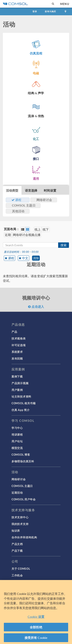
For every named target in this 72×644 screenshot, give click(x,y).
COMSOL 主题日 (22, 486)
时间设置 (50, 190)
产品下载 (17, 551)
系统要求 (17, 352)
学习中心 (17, 428)
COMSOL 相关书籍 (24, 403)
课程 (11, 258)
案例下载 (17, 376)
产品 (14, 332)
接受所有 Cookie (36, 638)
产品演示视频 (20, 383)
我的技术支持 (20, 524)
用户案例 (17, 390)
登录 (35, 11)
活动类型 (12, 190)
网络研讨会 (19, 479)
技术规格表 (19, 338)
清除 (36, 258)
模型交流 (17, 448)
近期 (8, 235)
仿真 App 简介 (21, 410)
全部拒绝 (36, 627)
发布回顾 (17, 358)
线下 (46, 229)
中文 (25, 258)
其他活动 (18, 211)
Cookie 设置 (36, 617)
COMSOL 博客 (21, 454)
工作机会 (17, 575)
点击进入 (36, 307)
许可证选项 (19, 345)
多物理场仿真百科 (23, 461)
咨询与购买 (50, 11)
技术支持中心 (20, 517)
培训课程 (17, 434)
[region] (36, 612)
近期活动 (17, 493)
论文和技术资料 (21, 396)
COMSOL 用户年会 (24, 499)
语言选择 (31, 190)
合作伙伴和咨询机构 (24, 537)
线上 (38, 229)
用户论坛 (17, 441)
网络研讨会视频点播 (27, 235)
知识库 (16, 531)
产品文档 (17, 544)
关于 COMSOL (21, 569)
